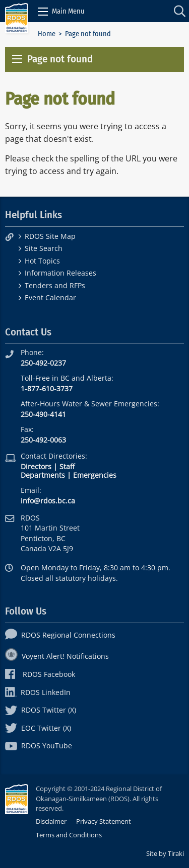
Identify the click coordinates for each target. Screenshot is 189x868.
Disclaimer (51, 821)
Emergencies (95, 475)
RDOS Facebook (40, 674)
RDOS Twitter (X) (41, 710)
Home (47, 34)
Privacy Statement (104, 821)
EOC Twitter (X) (38, 728)
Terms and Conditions (69, 835)
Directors (36, 466)
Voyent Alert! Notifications (57, 656)
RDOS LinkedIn (38, 692)
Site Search (44, 248)
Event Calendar (50, 297)
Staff (67, 466)
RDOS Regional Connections (60, 635)
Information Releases (60, 273)
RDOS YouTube (39, 746)
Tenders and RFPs (55, 285)
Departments (43, 475)
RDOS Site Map (50, 236)
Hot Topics (42, 261)
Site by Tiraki (165, 853)
